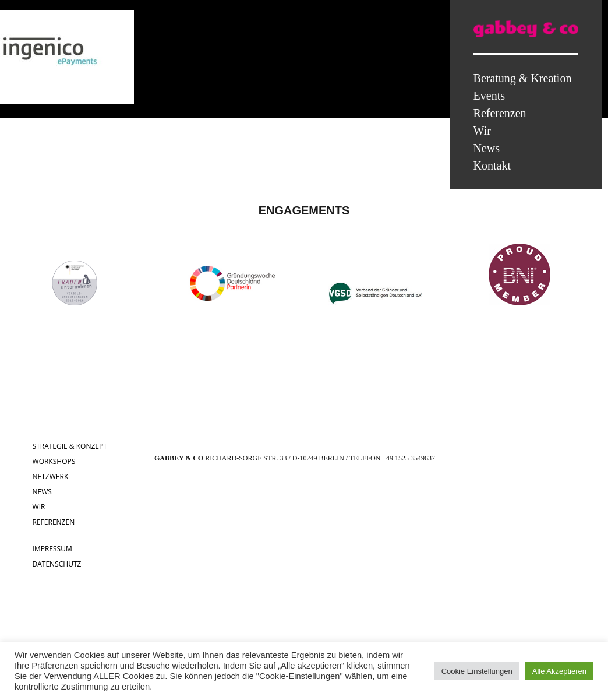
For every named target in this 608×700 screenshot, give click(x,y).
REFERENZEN (54, 522)
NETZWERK (51, 476)
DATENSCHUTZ (57, 564)
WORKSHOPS (54, 461)
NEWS (42, 492)
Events (489, 96)
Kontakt (492, 166)
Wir (482, 131)
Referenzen (500, 113)
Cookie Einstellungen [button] (477, 671)
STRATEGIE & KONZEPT (70, 446)
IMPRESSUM (52, 549)
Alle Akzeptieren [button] (559, 671)
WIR (39, 507)
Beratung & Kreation (523, 78)
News (487, 148)
